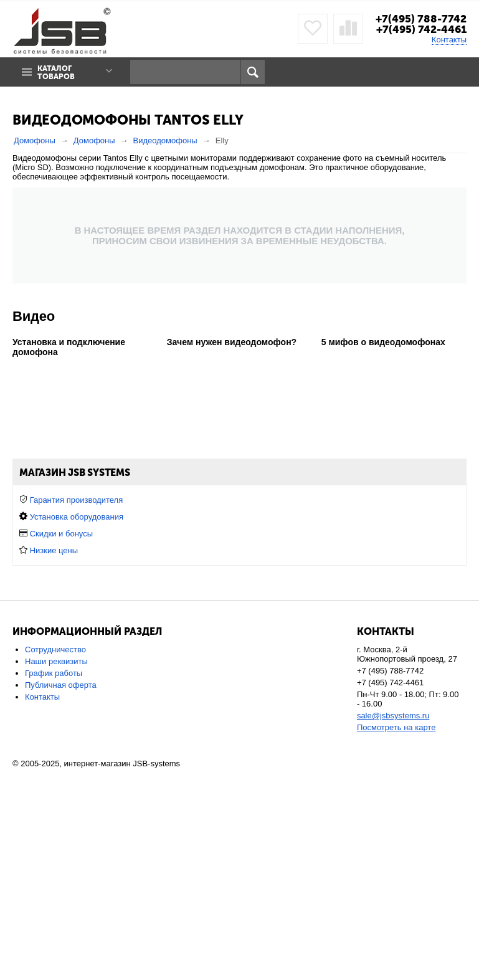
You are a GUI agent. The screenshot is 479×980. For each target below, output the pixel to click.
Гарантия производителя (77, 708)
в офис (324, 500)
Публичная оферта (61, 893)
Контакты (449, 40)
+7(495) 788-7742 (421, 19)
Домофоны (35, 140)
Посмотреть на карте (396, 935)
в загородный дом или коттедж (243, 500)
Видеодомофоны (165, 140)
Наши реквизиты (56, 869)
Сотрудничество (55, 858)
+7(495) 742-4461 (421, 29)
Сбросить (443, 637)
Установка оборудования (77, 725)
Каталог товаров (56, 73)
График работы (54, 881)
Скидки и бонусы (61, 742)
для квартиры (150, 500)
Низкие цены (54, 759)
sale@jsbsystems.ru (393, 924)
